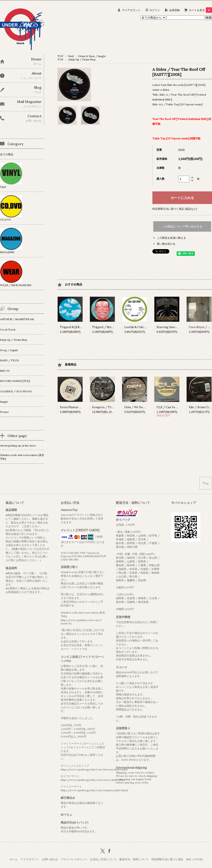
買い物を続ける (166, 244)
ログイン (155, 10)
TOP (60, 56)
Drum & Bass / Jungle (92, 56)
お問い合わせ (50, 859)
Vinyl (71, 56)
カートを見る (200, 10)
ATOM (198, 859)
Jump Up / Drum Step (82, 59)
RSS (189, 859)
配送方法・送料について (134, 859)
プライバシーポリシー (74, 859)
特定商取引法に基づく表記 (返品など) (175, 209)
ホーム (14, 859)
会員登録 (174, 10)
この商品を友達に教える (171, 238)
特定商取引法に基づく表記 (167, 859)
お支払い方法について (103, 859)
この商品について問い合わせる (182, 226)
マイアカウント (131, 10)
